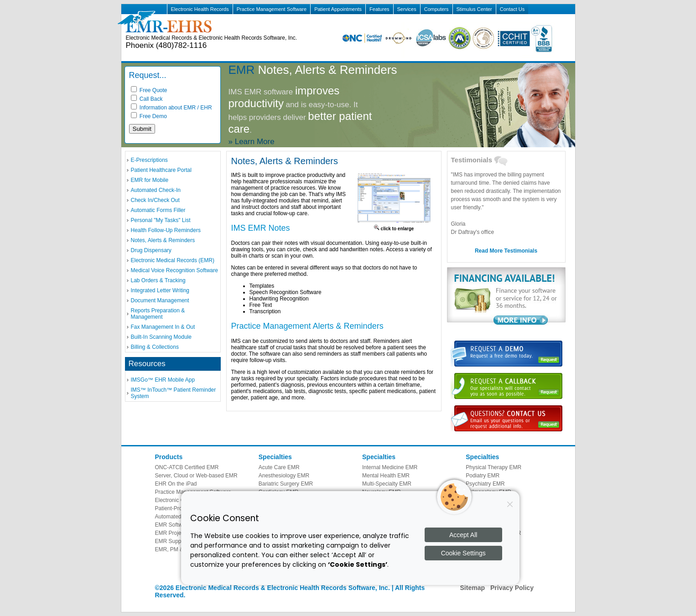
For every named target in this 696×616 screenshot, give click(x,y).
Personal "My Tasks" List (161, 220)
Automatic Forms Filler (158, 210)
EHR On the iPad (176, 484)
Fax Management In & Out (163, 327)
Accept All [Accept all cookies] (463, 535)
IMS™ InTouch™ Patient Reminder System (174, 393)
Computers (436, 9)
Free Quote (149, 90)
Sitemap (473, 588)
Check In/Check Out (155, 200)
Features (379, 9)
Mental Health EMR (386, 476)
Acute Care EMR (279, 467)
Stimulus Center (474, 9)
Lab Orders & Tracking (158, 280)
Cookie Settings (463, 553)
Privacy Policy (512, 588)
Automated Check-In (156, 190)
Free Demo (149, 116)
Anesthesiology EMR (284, 476)
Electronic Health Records (200, 9)
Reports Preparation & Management (158, 314)
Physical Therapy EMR (493, 467)
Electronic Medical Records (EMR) (173, 260)
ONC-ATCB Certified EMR (187, 467)
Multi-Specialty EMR (387, 484)
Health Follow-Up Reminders (166, 230)
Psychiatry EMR (485, 484)
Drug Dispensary (151, 250)
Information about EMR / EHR (171, 108)
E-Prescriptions (149, 160)
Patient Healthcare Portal (161, 170)
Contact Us (512, 9)
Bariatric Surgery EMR (286, 484)
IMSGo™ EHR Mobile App (163, 380)
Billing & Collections (155, 347)
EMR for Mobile (150, 180)
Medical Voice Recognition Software (174, 270)
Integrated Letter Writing (160, 290)
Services (407, 9)
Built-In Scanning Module (161, 337)
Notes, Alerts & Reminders (163, 240)
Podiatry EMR (483, 476)
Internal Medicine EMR (390, 467)
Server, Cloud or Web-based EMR (196, 476)
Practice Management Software (272, 9)
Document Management (160, 300)
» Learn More (252, 142)
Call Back (147, 99)
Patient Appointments (338, 9)
